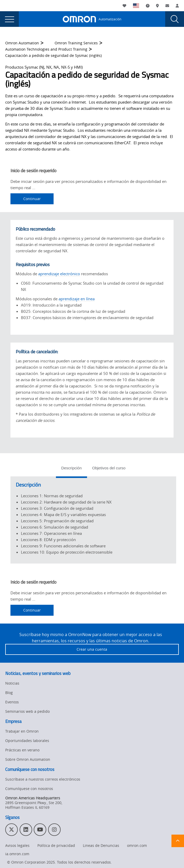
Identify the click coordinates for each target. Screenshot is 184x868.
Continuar (32, 199)
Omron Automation (22, 43)
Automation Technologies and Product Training (46, 49)
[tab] (71, 469)
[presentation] (9, 19)
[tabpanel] (93, 520)
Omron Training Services (76, 43)
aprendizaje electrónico (59, 274)
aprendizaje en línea (77, 299)
